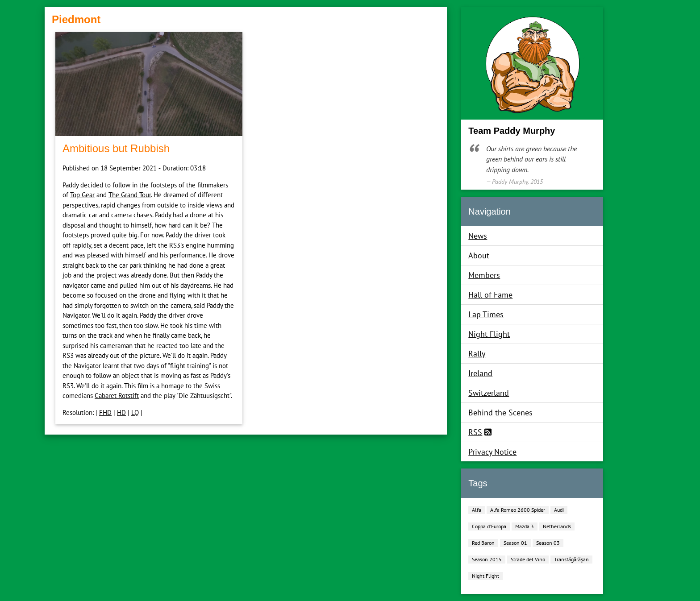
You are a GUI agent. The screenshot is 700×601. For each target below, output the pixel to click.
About (479, 255)
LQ (135, 412)
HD (121, 412)
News (478, 236)
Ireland (480, 373)
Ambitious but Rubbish (116, 148)
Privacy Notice (492, 452)
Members (484, 275)
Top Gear (82, 195)
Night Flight (489, 334)
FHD (105, 412)
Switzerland (489, 393)
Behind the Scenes (500, 412)
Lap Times (486, 314)
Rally (477, 354)
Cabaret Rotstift (117, 396)
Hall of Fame (490, 295)
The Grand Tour (130, 195)
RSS (475, 432)
